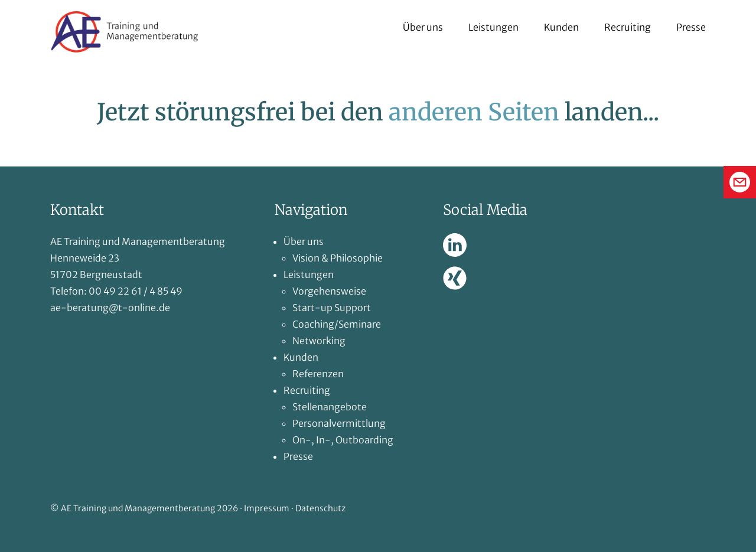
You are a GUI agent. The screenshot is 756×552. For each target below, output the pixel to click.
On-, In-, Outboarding (343, 440)
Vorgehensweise (329, 291)
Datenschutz (320, 508)
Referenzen (318, 374)
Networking (319, 341)
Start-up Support (332, 308)
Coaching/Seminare (337, 324)
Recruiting (628, 27)
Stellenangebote (330, 407)
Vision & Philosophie (338, 258)
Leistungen (493, 27)
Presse (691, 27)
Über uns (423, 27)
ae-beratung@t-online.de (110, 308)
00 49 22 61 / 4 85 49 (136, 291)
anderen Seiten (474, 112)
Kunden (561, 27)
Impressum (267, 508)
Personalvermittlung (339, 423)
